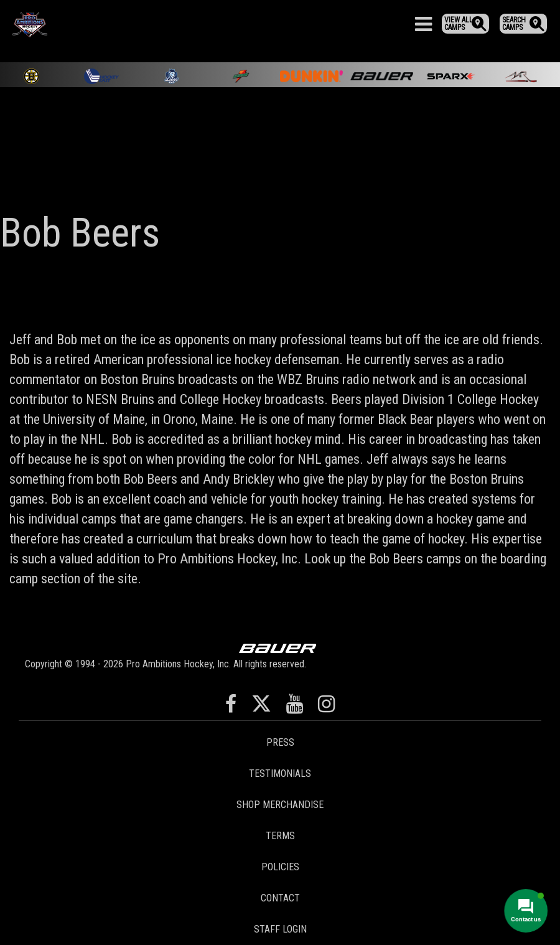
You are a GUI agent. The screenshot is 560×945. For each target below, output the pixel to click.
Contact (280, 898)
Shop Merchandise (280, 805)
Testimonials (280, 773)
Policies (280, 867)
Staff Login (280, 929)
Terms (280, 836)
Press (280, 742)
